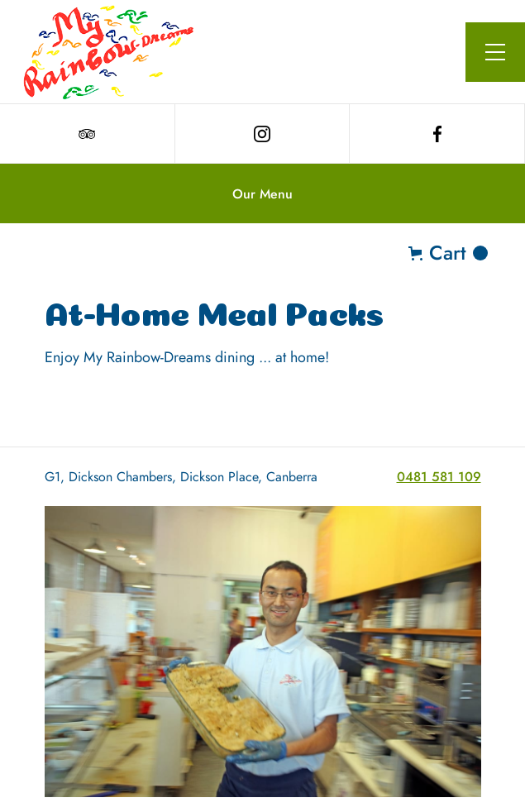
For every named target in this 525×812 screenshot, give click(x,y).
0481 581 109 (439, 477)
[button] (495, 52)
